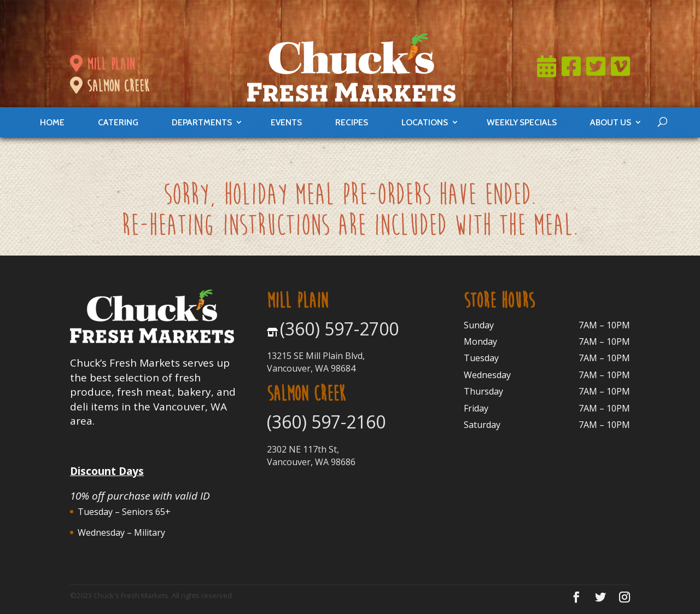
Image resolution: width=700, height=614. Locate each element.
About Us (611, 122)
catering (118, 122)
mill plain (102, 64)
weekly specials (522, 122)
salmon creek (109, 86)
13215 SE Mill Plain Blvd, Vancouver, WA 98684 (316, 362)
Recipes (352, 122)
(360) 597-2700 (339, 329)
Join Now (427, 14)
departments (202, 122)
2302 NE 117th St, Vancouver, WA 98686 (311, 455)
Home (52, 122)
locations (425, 122)
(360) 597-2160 (326, 422)
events (286, 122)
